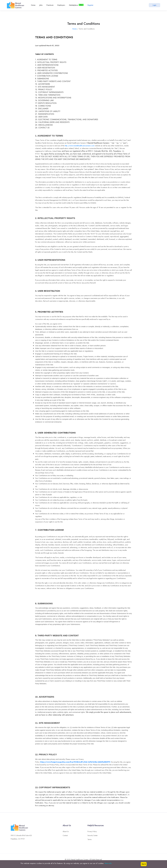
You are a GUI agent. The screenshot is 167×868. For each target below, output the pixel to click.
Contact (65, 837)
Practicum (50, 5)
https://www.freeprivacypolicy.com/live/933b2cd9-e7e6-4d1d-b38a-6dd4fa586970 (75, 762)
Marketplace (73, 5)
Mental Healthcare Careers (80, 859)
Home (33, 5)
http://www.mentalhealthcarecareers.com (80, 146)
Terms (89, 841)
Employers (61, 5)
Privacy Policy (92, 833)
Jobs (41, 5)
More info (108, 863)
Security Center (93, 837)
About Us (66, 833)
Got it (144, 864)
